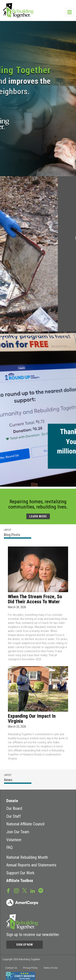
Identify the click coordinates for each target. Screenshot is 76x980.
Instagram (16, 890)
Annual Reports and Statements (31, 865)
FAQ (9, 847)
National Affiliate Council (25, 824)
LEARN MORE (38, 516)
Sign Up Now (25, 945)
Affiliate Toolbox (20, 881)
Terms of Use (50, 968)
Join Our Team (18, 832)
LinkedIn (33, 890)
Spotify (41, 890)
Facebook (8, 890)
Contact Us (11, 968)
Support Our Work (20, 873)
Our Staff (14, 816)
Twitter (25, 890)
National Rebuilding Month (27, 857)
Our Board (14, 808)
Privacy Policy (30, 968)
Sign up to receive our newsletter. (33, 935)
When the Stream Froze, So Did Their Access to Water (35, 599)
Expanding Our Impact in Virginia (32, 719)
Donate (12, 801)
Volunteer (14, 840)
